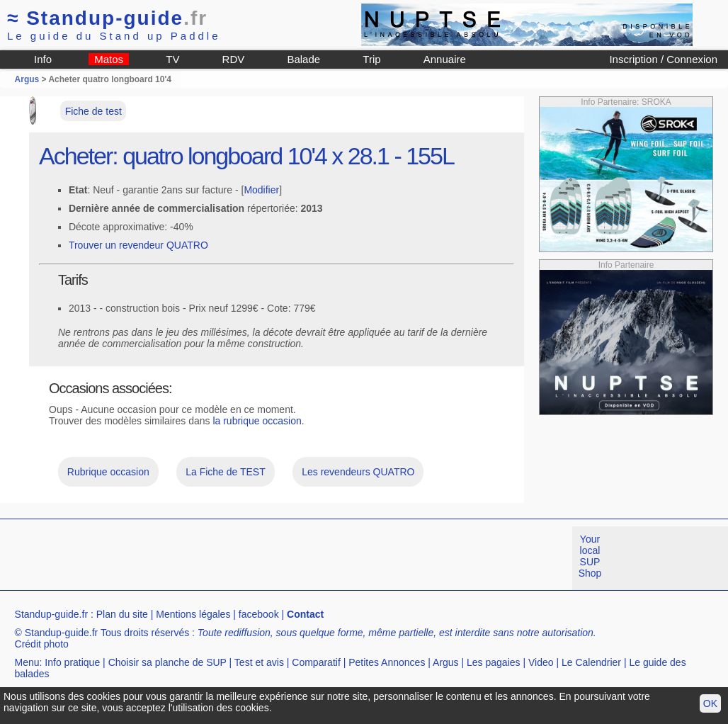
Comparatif (316, 662)
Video (541, 662)
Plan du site (122, 614)
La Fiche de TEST (226, 472)
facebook (259, 614)
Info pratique (72, 662)
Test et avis (259, 662)
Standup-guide (107, 18)
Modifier (261, 190)
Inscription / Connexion (663, 59)
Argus (27, 79)
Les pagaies (494, 662)
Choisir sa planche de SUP (167, 662)
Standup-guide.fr (52, 614)
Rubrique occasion (108, 472)
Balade (303, 59)
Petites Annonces (387, 662)
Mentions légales (193, 614)
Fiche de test (93, 111)
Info (43, 59)
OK (710, 703)
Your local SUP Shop (590, 556)
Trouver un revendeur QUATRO (138, 245)
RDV (234, 59)
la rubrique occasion (257, 421)
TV (172, 59)
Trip (371, 59)
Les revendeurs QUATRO (358, 472)
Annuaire (445, 59)
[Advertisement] (258, 558)
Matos (109, 59)
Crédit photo (42, 644)
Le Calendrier (591, 662)
